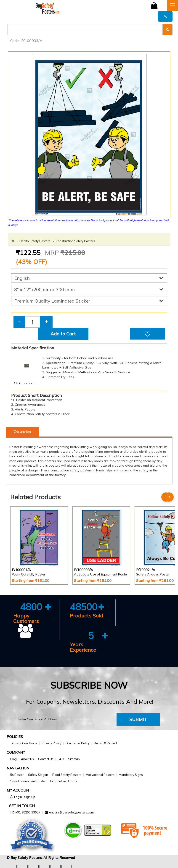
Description (22, 431)
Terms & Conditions (24, 743)
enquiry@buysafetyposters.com (71, 812)
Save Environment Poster (28, 781)
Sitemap (74, 759)
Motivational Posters (100, 775)
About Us (27, 759)
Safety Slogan (38, 775)
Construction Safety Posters (75, 241)
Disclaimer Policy (78, 743)
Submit (138, 719)
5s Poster (17, 775)
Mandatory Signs (131, 775)
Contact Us (46, 759)
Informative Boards (64, 781)
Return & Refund (105, 743)
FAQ (61, 759)
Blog (13, 759)
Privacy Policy (51, 743)
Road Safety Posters (67, 775)
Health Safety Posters (35, 241)
